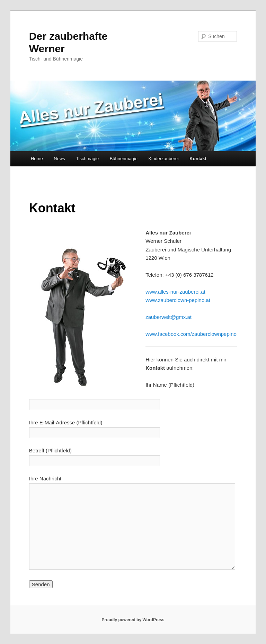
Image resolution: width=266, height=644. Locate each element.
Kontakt (198, 159)
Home (37, 159)
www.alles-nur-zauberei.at (175, 292)
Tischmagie (87, 159)
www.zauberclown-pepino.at (178, 300)
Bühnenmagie (124, 159)
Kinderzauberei (163, 159)
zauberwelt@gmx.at (169, 317)
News (59, 159)
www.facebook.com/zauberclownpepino (191, 334)
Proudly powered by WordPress (133, 620)
